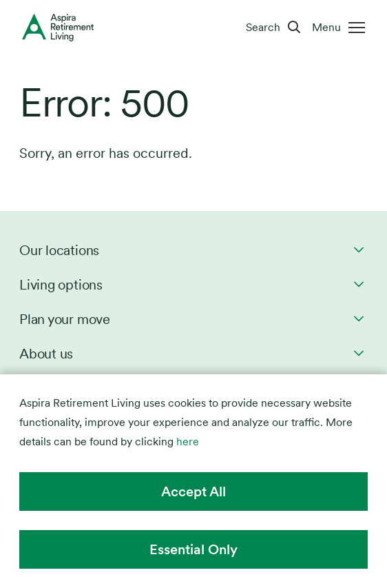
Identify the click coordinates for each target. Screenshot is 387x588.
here (188, 442)
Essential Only (193, 549)
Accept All (193, 491)
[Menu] (341, 28)
